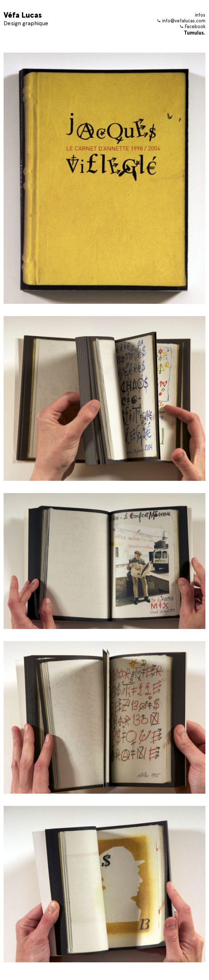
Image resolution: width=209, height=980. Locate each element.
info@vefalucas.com (181, 21)
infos (200, 15)
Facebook (193, 26)
